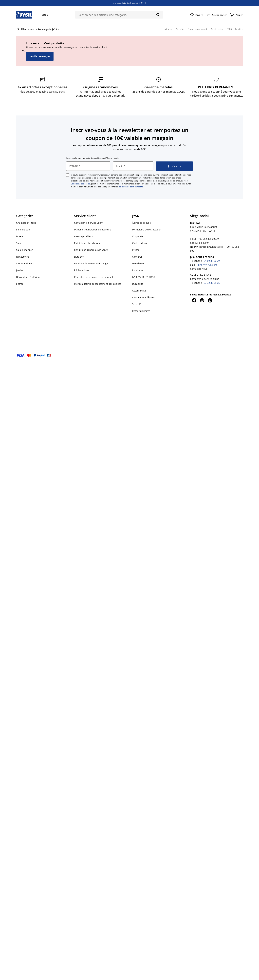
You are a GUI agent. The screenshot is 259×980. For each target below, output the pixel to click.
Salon (19, 243)
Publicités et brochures (87, 243)
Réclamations (82, 270)
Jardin (19, 270)
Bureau (20, 236)
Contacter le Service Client (89, 223)
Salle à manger (24, 250)
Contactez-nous (199, 269)
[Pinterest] (210, 300)
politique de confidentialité (131, 187)
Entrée (20, 284)
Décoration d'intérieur (28, 277)
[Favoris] (197, 15)
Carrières (137, 257)
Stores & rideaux (25, 263)
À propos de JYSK (142, 223)
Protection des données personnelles (95, 277)
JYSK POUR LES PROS (144, 277)
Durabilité (138, 284)
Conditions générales (80, 184)
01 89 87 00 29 (212, 261)
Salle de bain (23, 230)
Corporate (138, 236)
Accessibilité (139, 291)
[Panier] (236, 15)
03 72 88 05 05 (212, 283)
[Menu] (42, 15)
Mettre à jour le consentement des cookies (98, 284)
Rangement (23, 257)
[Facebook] (194, 300)
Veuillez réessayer (40, 56)
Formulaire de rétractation (147, 230)
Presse (136, 250)
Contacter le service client (204, 279)
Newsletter (138, 263)
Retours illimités (141, 311)
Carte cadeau (139, 243)
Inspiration (138, 270)
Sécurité (137, 304)
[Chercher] (158, 15)
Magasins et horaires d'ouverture (93, 230)
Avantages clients (84, 236)
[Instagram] (202, 300)
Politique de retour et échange (91, 263)
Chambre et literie (26, 223)
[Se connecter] (217, 15)
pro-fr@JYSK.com (208, 265)
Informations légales (143, 297)
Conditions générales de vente (91, 250)
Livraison (79, 257)
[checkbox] (68, 175)
